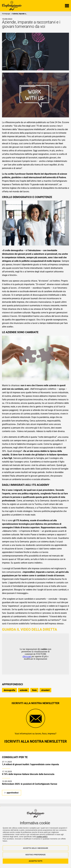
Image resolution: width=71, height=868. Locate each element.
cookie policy (42, 837)
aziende (24, 690)
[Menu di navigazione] (67, 6)
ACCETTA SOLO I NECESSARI (35, 848)
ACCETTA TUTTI (36, 861)
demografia (9, 690)
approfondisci (13, 793)
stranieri (45, 690)
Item (34, 690)
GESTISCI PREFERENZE (35, 855)
